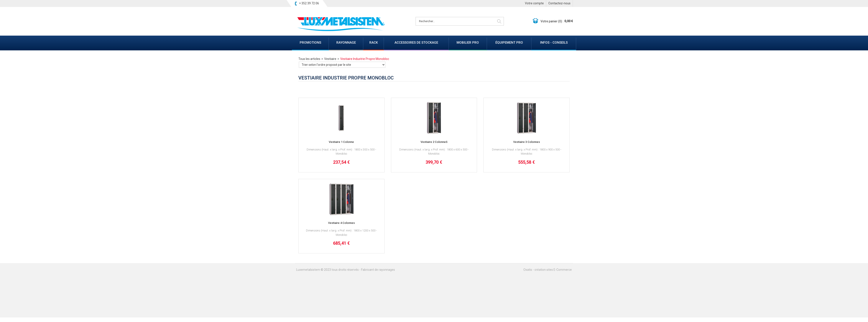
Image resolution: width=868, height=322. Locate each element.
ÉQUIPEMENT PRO (509, 43)
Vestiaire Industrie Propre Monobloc (365, 59)
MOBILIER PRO (468, 43)
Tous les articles (309, 59)
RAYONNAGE (346, 43)
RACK (374, 43)
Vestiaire (330, 59)
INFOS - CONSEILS (554, 43)
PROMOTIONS (310, 43)
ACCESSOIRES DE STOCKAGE (416, 43)
